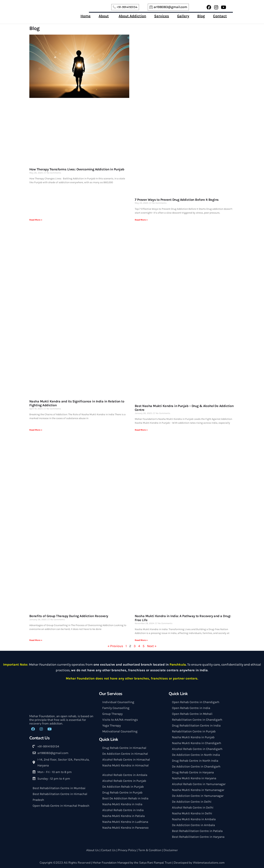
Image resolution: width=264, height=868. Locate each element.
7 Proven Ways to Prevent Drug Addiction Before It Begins (177, 200)
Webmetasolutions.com (209, 863)
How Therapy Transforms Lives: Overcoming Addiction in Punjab (77, 169)
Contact (220, 16)
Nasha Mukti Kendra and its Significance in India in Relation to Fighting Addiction (77, 403)
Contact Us (109, 850)
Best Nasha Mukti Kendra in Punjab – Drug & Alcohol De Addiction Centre (184, 408)
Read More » (36, 220)
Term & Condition (150, 850)
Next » (152, 646)
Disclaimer (171, 850)
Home (86, 16)
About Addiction (132, 16)
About (104, 16)
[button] (105, 16)
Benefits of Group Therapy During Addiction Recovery (69, 616)
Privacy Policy (127, 850)
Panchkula (178, 664)
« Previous (115, 646)
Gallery (183, 16)
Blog (201, 16)
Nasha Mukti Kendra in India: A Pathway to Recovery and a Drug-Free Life (183, 618)
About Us (93, 850)
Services (162, 16)
